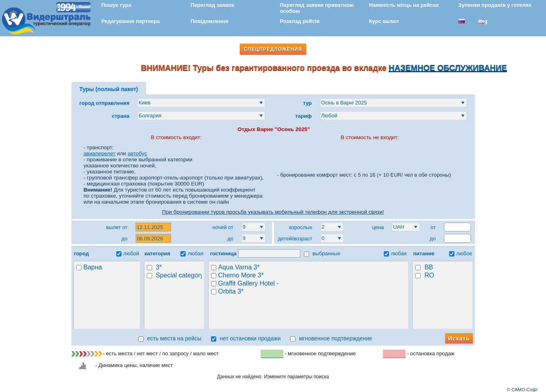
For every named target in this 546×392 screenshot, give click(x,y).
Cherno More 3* (237, 275)
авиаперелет (99, 153)
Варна (89, 267)
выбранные (322, 253)
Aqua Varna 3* (235, 267)
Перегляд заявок (212, 5)
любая (192, 253)
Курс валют (384, 21)
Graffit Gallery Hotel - (245, 283)
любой (128, 253)
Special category (174, 275)
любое (461, 253)
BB (424, 267)
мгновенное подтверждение (331, 338)
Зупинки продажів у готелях (495, 5)
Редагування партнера (131, 21)
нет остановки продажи (246, 338)
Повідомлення (209, 21)
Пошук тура (116, 5)
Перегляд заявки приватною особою (317, 8)
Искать (459, 338)
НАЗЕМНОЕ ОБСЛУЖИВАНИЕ (451, 68)
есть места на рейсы (170, 338)
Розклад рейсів (300, 21)
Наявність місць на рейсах (404, 5)
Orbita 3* (227, 291)
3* (155, 267)
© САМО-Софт (522, 390)
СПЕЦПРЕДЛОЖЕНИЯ (273, 49)
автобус (137, 153)
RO (425, 275)
